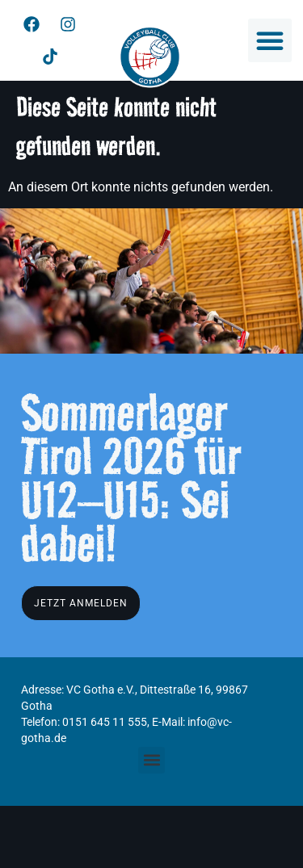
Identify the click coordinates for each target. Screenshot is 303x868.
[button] (270, 40)
